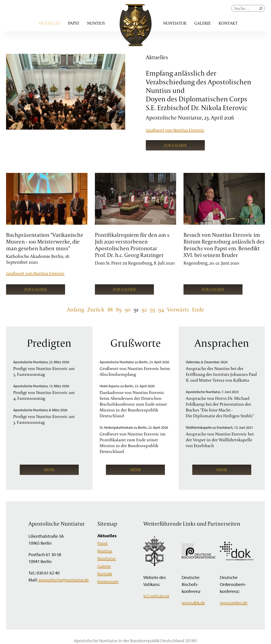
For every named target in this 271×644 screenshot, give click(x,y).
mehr (49, 470)
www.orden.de (234, 603)
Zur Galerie (175, 145)
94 (161, 309)
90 (128, 309)
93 (152, 309)
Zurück (96, 309)
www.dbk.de (193, 603)
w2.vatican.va (156, 596)
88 (110, 309)
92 (144, 309)
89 (119, 309)
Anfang (75, 309)
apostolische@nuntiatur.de (64, 580)
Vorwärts (178, 309)
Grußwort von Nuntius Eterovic (175, 130)
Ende (198, 309)
